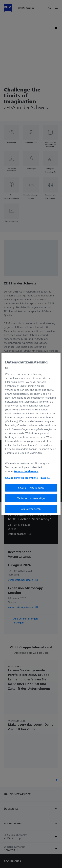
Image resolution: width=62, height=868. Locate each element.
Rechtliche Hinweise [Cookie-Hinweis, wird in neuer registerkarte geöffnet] (38, 478)
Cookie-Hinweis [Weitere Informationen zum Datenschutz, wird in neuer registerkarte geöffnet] (14, 478)
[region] (31, 434)
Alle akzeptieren (31, 509)
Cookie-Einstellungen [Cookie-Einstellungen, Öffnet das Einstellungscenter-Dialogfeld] (31, 488)
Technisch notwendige (31, 498)
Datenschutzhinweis (26, 471)
